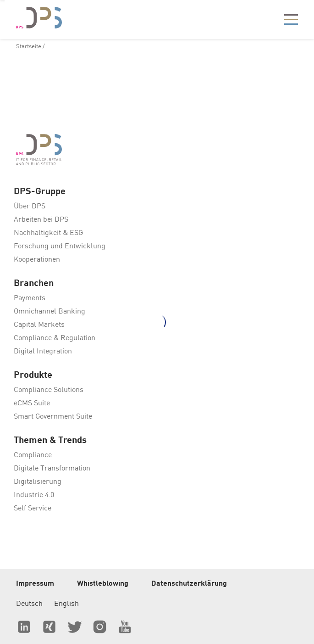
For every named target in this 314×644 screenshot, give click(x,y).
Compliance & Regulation (55, 338)
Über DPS (30, 207)
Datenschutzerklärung (189, 584)
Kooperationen (37, 260)
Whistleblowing (103, 584)
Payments (30, 298)
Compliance (33, 455)
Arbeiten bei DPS (41, 220)
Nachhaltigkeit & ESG (48, 233)
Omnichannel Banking (50, 312)
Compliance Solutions (49, 390)
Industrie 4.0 (34, 495)
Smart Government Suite (53, 417)
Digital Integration (43, 352)
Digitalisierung (38, 482)
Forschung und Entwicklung (60, 246)
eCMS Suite (32, 403)
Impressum (35, 584)
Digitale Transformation (52, 469)
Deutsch (29, 604)
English (66, 604)
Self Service (33, 509)
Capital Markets (39, 325)
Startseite (29, 47)
